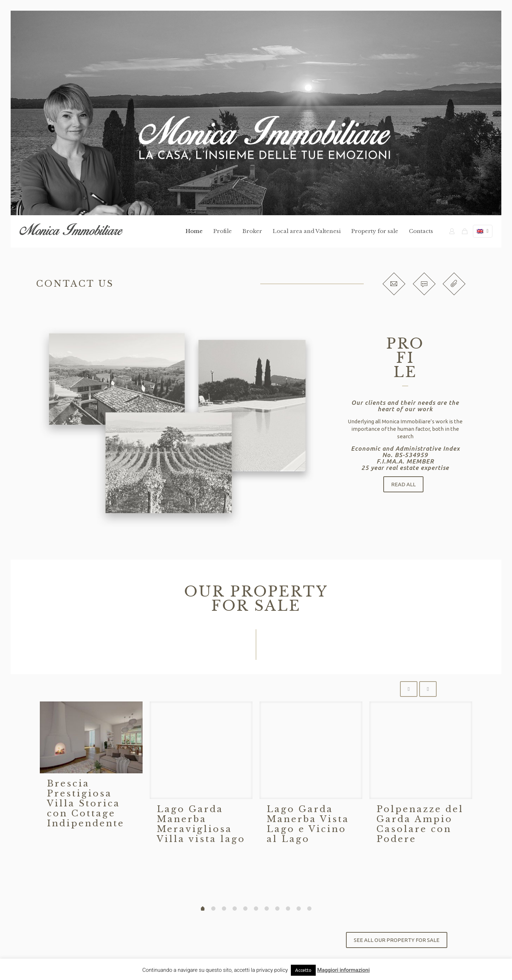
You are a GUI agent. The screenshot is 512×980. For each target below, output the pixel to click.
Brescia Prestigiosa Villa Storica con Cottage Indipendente (86, 803)
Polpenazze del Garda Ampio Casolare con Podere (420, 824)
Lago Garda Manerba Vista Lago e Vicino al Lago (308, 824)
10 (309, 909)
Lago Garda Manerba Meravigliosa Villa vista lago (201, 824)
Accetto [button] (303, 970)
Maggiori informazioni (343, 970)
